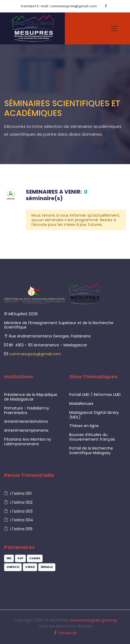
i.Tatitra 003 (18, 511)
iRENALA (47, 567)
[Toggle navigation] (114, 28)
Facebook (65, 633)
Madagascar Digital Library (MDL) (94, 415)
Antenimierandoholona (26, 421)
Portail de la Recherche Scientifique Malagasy (91, 451)
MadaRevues (81, 404)
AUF (20, 558)
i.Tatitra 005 (18, 529)
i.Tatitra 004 (19, 520)
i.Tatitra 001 (18, 493)
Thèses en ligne (84, 426)
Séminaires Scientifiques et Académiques (62, 108)
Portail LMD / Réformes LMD (95, 395)
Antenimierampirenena (26, 430)
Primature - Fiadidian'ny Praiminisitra (27, 410)
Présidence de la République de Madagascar (31, 397)
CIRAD (30, 567)
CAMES (35, 558)
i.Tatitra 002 (18, 502)
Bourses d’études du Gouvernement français (92, 437)
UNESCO (13, 567)
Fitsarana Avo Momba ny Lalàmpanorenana (28, 442)
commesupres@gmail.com (34, 354)
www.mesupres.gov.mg (93, 620)
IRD (9, 558)
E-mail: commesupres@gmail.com (59, 6)
